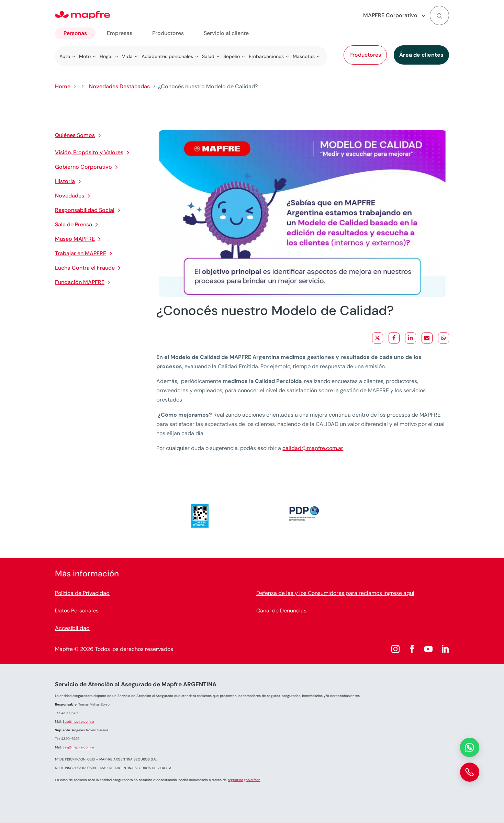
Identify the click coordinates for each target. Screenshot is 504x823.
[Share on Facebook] (394, 338)
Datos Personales (77, 611)
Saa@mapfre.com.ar (79, 721)
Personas (75, 33)
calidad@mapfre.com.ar (313, 448)
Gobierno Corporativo (83, 167)
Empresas (120, 33)
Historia (65, 181)
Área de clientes (421, 55)
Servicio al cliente (226, 33)
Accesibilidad (72, 628)
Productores (365, 55)
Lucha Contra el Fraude (85, 268)
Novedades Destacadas (119, 86)
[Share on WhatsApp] (444, 338)
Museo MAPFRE (75, 239)
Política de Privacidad (82, 593)
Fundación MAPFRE (80, 282)
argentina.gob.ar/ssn (244, 780)
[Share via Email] (427, 338)
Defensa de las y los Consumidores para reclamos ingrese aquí (335, 593)
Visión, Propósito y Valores (89, 152)
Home (63, 86)
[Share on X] (378, 338)
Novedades (70, 196)
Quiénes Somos (75, 135)
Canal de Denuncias (281, 611)
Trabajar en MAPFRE (81, 253)
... (79, 86)
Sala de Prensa (74, 224)
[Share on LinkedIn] (411, 338)
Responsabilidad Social (85, 210)
